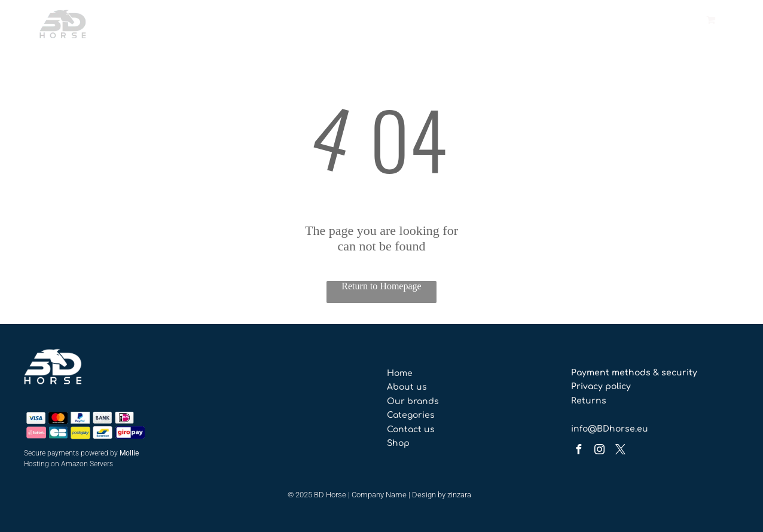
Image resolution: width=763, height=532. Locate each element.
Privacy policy (601, 386)
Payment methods (611, 373)
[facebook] (579, 451)
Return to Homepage (381, 286)
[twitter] (621, 451)
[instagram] (600, 451)
